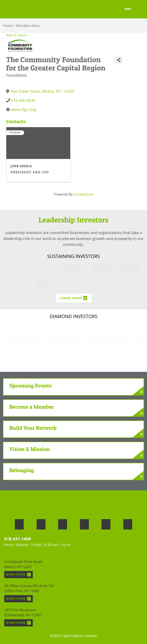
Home (8, 26)
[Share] (119, 60)
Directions (19, 575)
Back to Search (17, 35)
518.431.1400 (18, 539)
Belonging (22, 470)
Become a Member (32, 407)
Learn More (73, 298)
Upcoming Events (30, 385)
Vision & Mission (30, 449)
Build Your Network (33, 428)
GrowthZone (83, 194)
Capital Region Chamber (19, 9)
